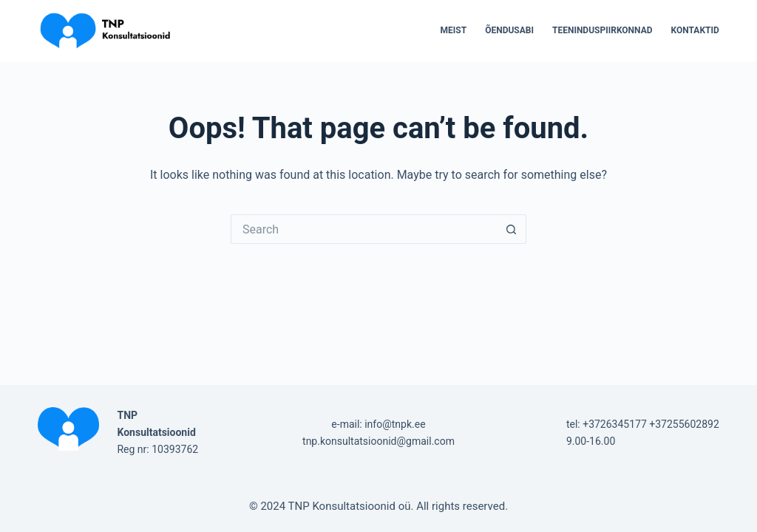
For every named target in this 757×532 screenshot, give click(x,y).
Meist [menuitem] (454, 30)
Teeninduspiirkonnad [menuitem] (602, 30)
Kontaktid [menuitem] (695, 30)
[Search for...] (364, 229)
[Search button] (512, 229)
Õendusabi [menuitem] (509, 30)
